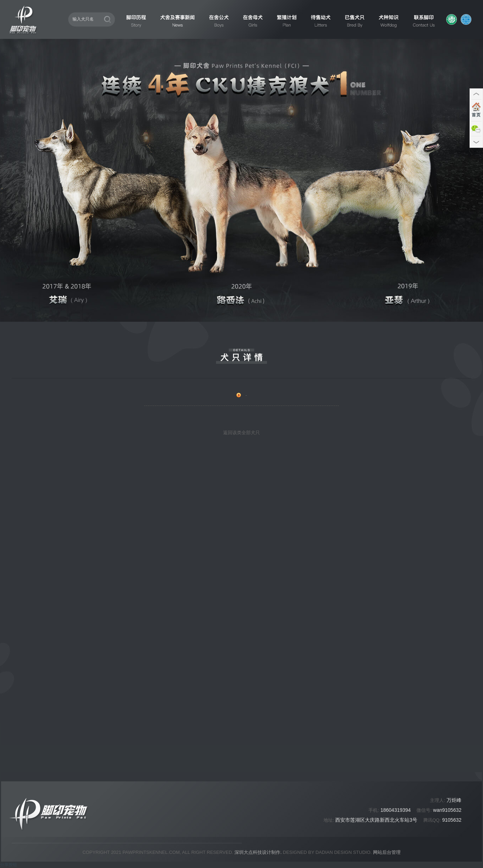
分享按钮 (8, 865)
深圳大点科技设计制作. (258, 852)
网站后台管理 (387, 852)
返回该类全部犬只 (241, 433)
